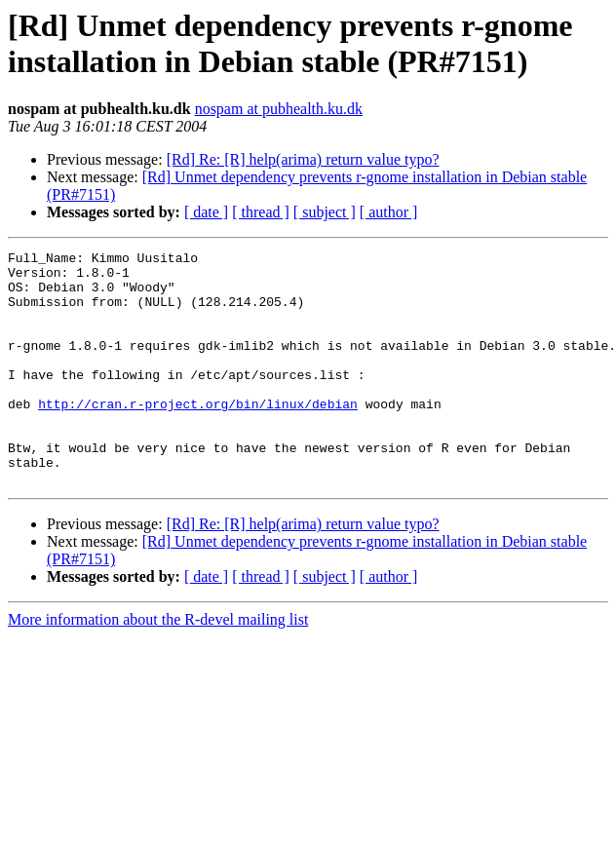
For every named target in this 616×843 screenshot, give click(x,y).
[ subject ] (325, 212)
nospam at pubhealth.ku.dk (279, 109)
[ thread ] (261, 212)
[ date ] (206, 212)
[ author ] (389, 212)
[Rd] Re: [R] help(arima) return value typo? (303, 159)
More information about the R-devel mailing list (158, 666)
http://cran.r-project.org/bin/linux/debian (198, 436)
